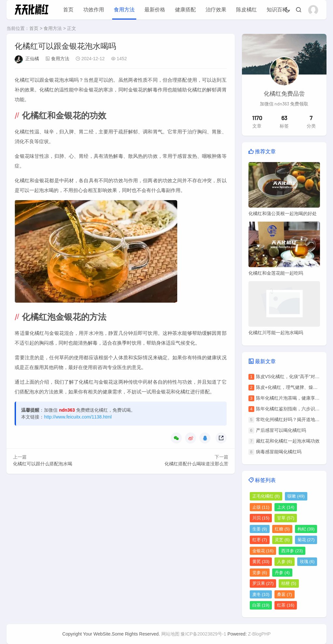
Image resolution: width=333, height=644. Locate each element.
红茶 (286, 605)
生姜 (260, 529)
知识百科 (277, 10)
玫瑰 (307, 562)
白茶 (261, 605)
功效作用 (94, 10)
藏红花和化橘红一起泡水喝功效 (288, 441)
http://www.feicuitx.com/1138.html (78, 417)
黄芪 (261, 562)
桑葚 (285, 594)
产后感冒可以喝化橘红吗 (281, 430)
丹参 (282, 573)
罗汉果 (263, 583)
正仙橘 (32, 59)
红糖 (282, 529)
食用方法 (124, 10)
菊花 (306, 540)
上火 (286, 507)
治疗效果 (216, 10)
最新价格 (155, 10)
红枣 (260, 540)
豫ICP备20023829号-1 (203, 634)
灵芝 (282, 540)
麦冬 (261, 594)
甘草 (286, 518)
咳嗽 (296, 496)
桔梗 (289, 583)
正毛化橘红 (266, 496)
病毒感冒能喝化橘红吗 (279, 452)
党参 (260, 573)
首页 (68, 10)
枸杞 (306, 529)
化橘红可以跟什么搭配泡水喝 (43, 464)
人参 (285, 562)
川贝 (261, 518)
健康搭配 (185, 10)
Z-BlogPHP (259, 634)
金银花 (263, 551)
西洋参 (292, 551)
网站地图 (170, 634)
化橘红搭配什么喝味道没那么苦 (196, 464)
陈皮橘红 (246, 10)
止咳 (261, 507)
